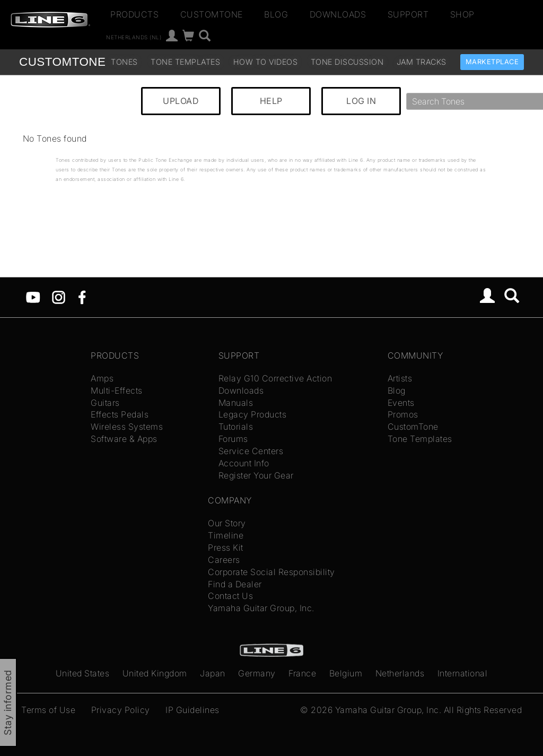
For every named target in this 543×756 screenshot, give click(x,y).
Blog (276, 14)
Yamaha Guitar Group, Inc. (261, 608)
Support (408, 14)
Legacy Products (253, 414)
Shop (462, 14)
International (463, 673)
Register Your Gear (256, 475)
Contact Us (230, 596)
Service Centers (251, 451)
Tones (124, 62)
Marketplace (492, 62)
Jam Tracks (422, 62)
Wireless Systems (127, 427)
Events (401, 403)
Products (134, 14)
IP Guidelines (192, 710)
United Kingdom (155, 673)
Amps (102, 378)
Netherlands (400, 673)
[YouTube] (33, 297)
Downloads (338, 14)
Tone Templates (185, 62)
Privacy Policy (121, 710)
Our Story (227, 523)
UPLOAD (181, 101)
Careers (224, 560)
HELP (271, 101)
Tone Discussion (347, 62)
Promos (403, 414)
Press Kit (226, 548)
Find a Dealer (235, 584)
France (302, 673)
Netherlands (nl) (134, 37)
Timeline (226, 535)
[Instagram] (59, 297)
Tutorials (236, 427)
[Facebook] (82, 297)
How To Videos (266, 62)
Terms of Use (48, 710)
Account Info (244, 463)
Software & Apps (124, 439)
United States (83, 673)
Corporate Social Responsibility (271, 572)
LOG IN (361, 101)
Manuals (236, 403)
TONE (62, 62)
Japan (213, 673)
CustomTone (212, 14)
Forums (233, 439)
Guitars (105, 403)
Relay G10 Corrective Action (275, 378)
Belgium (346, 673)
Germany (257, 673)
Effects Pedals (120, 414)
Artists (400, 378)
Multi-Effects (117, 390)
